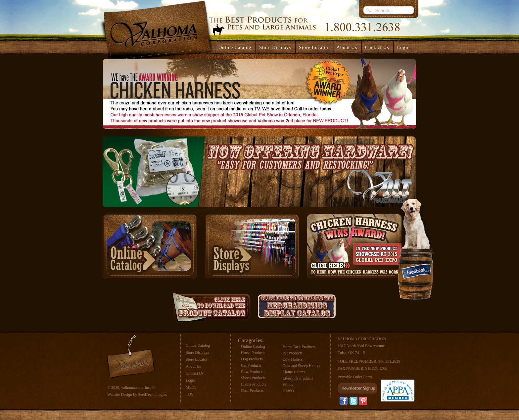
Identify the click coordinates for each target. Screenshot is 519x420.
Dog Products (252, 359)
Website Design (120, 394)
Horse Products (253, 353)
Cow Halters (293, 359)
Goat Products (252, 391)
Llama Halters (294, 372)
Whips (288, 385)
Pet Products (293, 353)
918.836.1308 (376, 368)
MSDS (191, 387)
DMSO (288, 391)
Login (403, 48)
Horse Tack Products (299, 347)
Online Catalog (198, 345)
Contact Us (195, 373)
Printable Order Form (355, 377)
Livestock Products (298, 378)
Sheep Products (253, 378)
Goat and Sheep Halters (302, 366)
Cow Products (252, 372)
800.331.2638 (389, 361)
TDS (189, 394)
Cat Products (251, 365)
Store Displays (197, 352)
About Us (193, 366)
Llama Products (254, 384)
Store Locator (197, 359)
